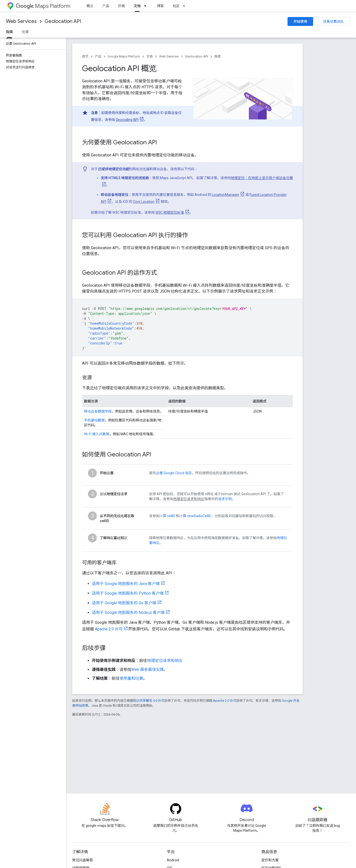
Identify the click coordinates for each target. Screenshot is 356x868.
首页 (85, 56)
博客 (160, 6)
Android (173, 860)
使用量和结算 (131, 678)
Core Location (144, 202)
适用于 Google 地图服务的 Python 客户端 (128, 593)
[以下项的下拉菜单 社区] (186, 6)
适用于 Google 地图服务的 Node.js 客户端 (128, 613)
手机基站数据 (94, 420)
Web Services (21, 21)
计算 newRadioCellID (195, 516)
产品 (106, 6)
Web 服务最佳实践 (148, 670)
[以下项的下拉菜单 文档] (147, 6)
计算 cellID (167, 516)
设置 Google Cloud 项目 (174, 473)
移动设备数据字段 (98, 411)
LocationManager (226, 195)
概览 (90, 6)
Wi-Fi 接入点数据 (97, 434)
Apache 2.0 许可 (109, 629)
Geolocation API (63, 21)
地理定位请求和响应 (165, 661)
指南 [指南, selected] (9, 32)
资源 (25, 32)
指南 (218, 56)
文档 (150, 56)
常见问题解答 (83, 860)
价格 (121, 6)
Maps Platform (43, 6)
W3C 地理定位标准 (170, 212)
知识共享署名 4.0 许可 (149, 701)
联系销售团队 (334, 21)
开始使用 (300, 21)
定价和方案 (270, 860)
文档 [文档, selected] (137, 6)
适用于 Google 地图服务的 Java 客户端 (126, 584)
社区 (176, 6)
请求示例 (225, 499)
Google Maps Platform (124, 56)
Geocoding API (127, 120)
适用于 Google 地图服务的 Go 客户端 (124, 603)
